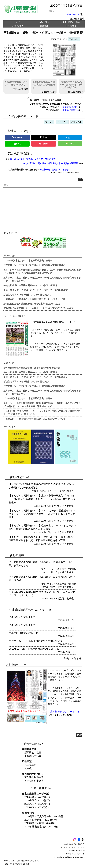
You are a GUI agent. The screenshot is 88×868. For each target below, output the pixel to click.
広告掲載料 (30, 765)
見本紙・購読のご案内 (70, 22)
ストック (49, 122)
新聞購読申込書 (33, 752)
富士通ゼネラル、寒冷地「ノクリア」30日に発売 (33, 159)
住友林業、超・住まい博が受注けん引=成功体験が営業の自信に (34, 265)
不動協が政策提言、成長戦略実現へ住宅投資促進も (44, 85)
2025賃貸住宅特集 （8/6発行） (41, 823)
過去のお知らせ (73, 658)
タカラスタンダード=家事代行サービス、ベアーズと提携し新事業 (36, 290)
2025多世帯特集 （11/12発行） (41, 820)
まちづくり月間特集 (63, 506)
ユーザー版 (56, 491)
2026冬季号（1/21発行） (38, 800)
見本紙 (28, 768)
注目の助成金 (67, 572)
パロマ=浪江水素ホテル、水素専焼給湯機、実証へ (28, 260)
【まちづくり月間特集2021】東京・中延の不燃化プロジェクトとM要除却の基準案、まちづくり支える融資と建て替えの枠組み (42, 499)
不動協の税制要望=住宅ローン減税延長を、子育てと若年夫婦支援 (71, 85)
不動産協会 (77, 122)
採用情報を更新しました (22, 617)
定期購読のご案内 (71, 107)
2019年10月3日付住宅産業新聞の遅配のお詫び (34, 649)
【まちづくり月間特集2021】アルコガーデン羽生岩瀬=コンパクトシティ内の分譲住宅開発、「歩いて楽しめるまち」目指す (42, 514)
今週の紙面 (44, 22)
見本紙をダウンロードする (65, 712)
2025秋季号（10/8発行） (38, 804)
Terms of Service (74, 857)
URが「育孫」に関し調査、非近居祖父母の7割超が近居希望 (50, 164)
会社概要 (44, 26)
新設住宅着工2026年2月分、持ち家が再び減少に (27, 294)
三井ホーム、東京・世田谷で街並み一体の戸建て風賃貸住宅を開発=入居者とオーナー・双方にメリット (42, 279)
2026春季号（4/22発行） (38, 797)
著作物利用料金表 (34, 777)
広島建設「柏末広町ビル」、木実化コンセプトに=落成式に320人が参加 (38, 308)
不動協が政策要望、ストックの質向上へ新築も (16, 83)
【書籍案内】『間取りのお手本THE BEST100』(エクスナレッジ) (34, 299)
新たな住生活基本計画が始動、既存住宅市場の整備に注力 (32, 304)
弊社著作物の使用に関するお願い (55, 170)
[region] (43, 208)
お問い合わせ (70, 26)
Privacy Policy (60, 857)
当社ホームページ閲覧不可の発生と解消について (36, 641)
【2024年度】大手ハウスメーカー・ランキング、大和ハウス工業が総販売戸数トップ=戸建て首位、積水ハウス (42, 413)
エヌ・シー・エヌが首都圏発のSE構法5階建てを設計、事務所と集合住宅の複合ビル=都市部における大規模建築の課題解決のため (42, 271)
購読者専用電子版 (75, 14)
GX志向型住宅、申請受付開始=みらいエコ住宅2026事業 (30, 285)
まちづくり (62, 122)
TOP (81, 179)
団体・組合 (74, 39)
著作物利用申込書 (34, 781)
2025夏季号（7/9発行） (37, 807)
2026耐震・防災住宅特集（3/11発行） (45, 816)
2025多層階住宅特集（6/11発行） (43, 827)
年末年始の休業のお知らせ (24, 633)
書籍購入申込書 (33, 756)
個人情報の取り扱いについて (74, 844)
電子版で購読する (71, 110)
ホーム (18, 22)
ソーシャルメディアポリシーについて (71, 847)
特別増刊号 (68, 491)
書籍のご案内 (18, 26)
